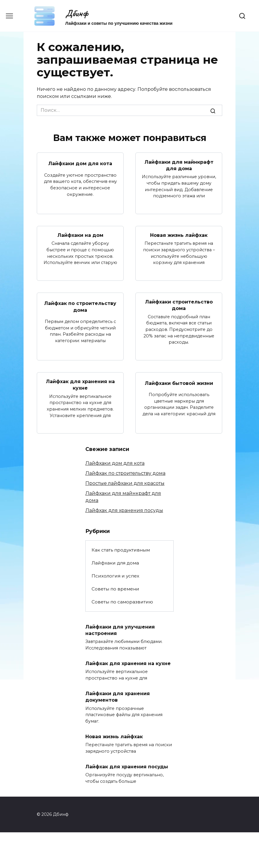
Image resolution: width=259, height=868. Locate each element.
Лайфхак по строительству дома (80, 307)
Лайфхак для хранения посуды (124, 510)
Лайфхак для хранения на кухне (80, 385)
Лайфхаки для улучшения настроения (120, 630)
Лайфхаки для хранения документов (118, 697)
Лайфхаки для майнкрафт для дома (179, 165)
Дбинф (77, 13)
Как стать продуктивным (121, 550)
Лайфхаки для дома (115, 563)
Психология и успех (115, 576)
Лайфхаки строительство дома (179, 305)
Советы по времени (115, 589)
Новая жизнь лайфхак (179, 235)
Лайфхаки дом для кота (80, 164)
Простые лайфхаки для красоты (125, 483)
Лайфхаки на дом (80, 235)
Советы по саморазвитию (122, 602)
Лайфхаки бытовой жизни (179, 383)
